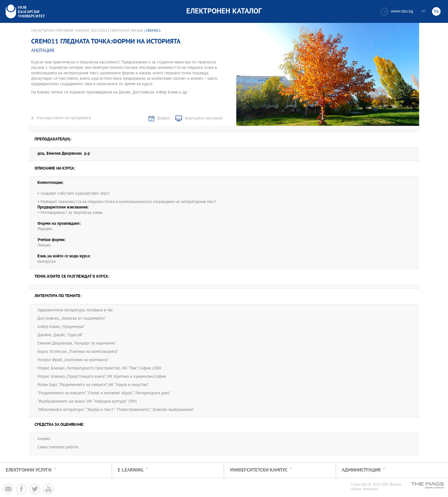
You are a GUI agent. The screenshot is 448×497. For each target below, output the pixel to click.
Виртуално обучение (204, 119)
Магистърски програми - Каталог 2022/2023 (69, 31)
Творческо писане (127, 31)
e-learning (131, 470)
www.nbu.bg (397, 11)
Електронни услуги (29, 470)
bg (436, 11)
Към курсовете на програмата (64, 118)
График (163, 119)
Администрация (361, 470)
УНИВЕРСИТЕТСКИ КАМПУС (259, 470)
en (423, 11)
